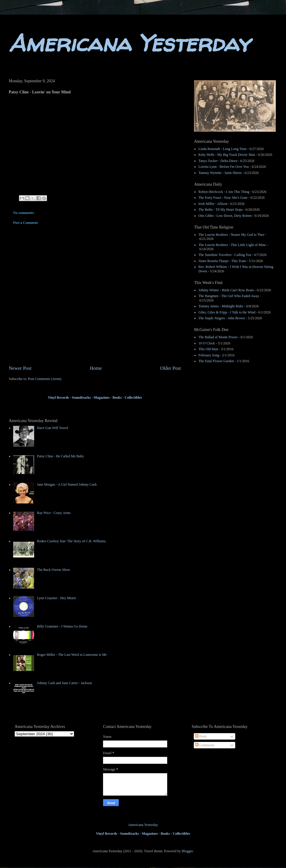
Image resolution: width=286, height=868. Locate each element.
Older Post (171, 368)
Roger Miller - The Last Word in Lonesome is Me (72, 655)
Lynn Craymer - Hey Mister (57, 598)
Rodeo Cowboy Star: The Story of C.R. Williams (71, 541)
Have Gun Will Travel (53, 428)
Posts (201, 736)
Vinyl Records (59, 398)
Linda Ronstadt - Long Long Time (223, 149)
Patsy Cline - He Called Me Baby (61, 456)
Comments (205, 745)
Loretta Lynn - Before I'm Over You (224, 167)
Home (96, 368)
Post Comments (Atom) (45, 379)
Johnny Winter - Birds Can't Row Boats (226, 290)
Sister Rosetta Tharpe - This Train (222, 261)
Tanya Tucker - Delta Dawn (218, 161)
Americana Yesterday (129, 43)
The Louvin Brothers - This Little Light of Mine (232, 245)
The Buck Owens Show (54, 570)
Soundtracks (81, 398)
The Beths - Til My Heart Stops (220, 210)
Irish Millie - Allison (213, 204)
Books (117, 398)
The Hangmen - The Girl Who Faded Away (229, 296)
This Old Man (208, 349)
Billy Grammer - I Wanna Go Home (62, 626)
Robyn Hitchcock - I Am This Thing (224, 192)
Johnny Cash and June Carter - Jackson (64, 683)
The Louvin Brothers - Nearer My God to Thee (231, 235)
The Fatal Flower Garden (216, 361)
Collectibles (133, 398)
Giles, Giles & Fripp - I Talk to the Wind (227, 312)
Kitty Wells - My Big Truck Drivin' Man (227, 155)
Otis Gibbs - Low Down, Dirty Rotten (225, 216)
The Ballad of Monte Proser (218, 337)
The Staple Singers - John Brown (222, 318)
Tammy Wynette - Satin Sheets (220, 173)
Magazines (102, 398)
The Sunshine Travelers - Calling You (225, 255)
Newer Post (20, 368)
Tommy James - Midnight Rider (221, 306)
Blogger (187, 851)
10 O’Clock (207, 343)
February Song (209, 355)
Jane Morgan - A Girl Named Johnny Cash (67, 484)
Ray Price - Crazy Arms (54, 513)
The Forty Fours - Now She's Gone (223, 198)
